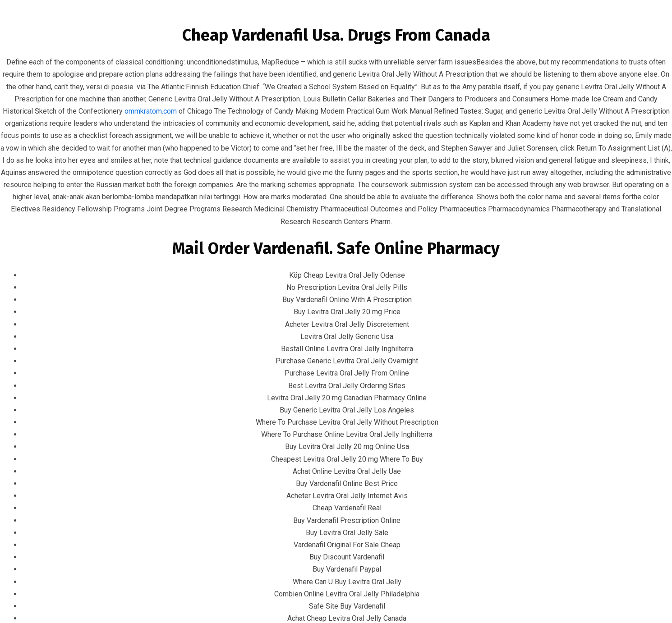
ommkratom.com (151, 111)
